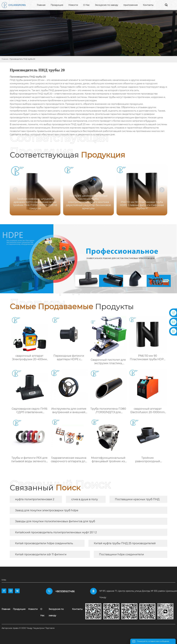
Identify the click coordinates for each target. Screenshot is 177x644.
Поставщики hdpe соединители (121, 554)
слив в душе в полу (85, 499)
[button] (162, 190)
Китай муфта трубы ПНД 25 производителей (125, 543)
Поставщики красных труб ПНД (137, 499)
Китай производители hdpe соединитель (44, 543)
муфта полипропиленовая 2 (35, 499)
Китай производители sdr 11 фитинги (41, 554)
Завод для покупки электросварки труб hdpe (47, 510)
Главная (5, 59)
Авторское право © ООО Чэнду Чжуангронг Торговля (28, 628)
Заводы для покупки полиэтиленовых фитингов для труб (55, 521)
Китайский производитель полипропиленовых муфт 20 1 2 (56, 532)
